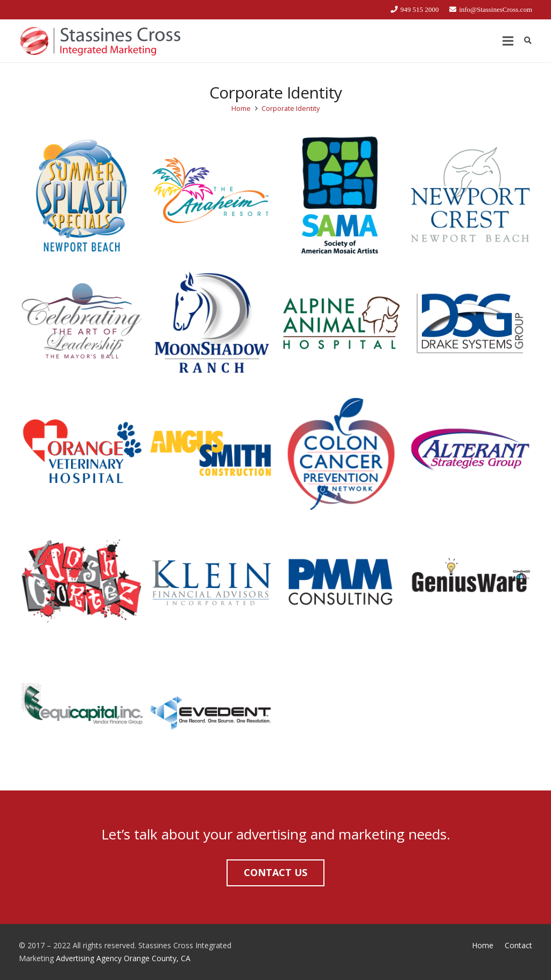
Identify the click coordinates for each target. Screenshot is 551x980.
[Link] (100, 41)
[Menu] (508, 41)
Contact (518, 945)
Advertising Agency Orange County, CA (123, 958)
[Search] (528, 41)
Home (483, 945)
